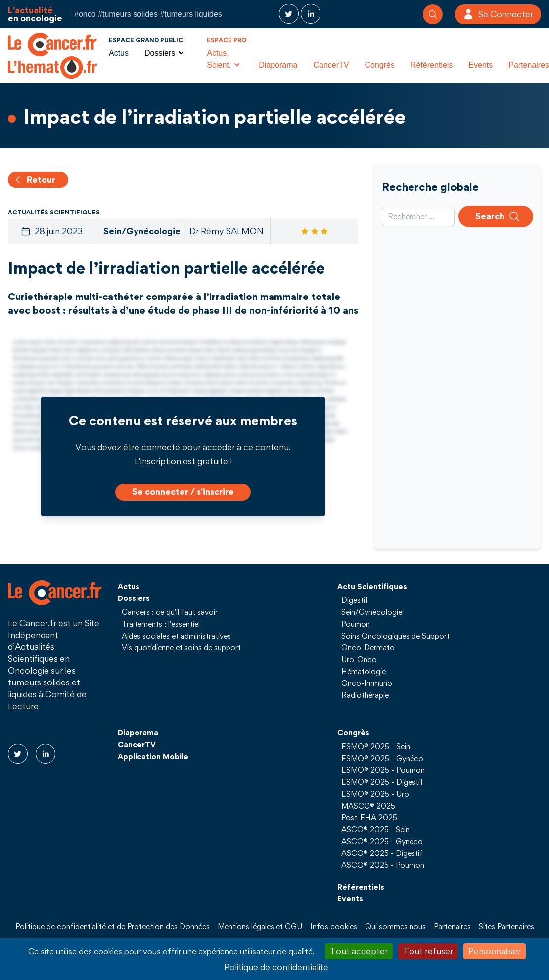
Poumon (356, 624)
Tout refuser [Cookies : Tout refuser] (428, 951)
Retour (34, 180)
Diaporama (278, 65)
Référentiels (432, 65)
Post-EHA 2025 (369, 817)
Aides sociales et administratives (176, 636)
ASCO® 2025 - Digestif (382, 853)
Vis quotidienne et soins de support (181, 647)
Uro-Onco (359, 659)
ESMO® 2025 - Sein (376, 746)
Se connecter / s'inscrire (183, 491)
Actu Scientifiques (372, 586)
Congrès (379, 65)
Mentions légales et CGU (260, 926)
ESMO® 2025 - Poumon (383, 770)
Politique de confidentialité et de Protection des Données (113, 926)
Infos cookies (334, 926)
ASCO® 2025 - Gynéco (382, 841)
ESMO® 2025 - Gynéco (382, 758)
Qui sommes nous (395, 926)
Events (480, 65)
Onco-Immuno (367, 683)
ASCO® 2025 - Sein (375, 829)
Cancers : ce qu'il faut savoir (170, 612)
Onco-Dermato (368, 647)
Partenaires (452, 926)
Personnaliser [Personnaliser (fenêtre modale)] (495, 951)
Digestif (355, 600)
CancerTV (331, 65)
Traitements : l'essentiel (161, 624)
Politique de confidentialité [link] (276, 967)
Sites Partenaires (506, 926)
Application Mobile (153, 756)
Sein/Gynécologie (372, 612)
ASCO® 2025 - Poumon (383, 865)
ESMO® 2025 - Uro (375, 794)
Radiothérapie (365, 695)
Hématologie (364, 671)
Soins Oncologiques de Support (395, 636)
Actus (119, 53)
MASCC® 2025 (368, 806)
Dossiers (134, 598)
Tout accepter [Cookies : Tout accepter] (359, 951)
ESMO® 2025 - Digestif (382, 782)
